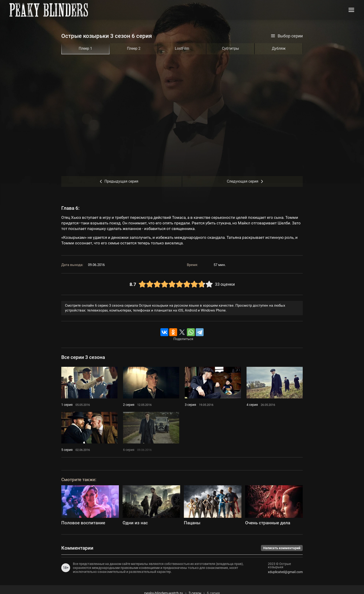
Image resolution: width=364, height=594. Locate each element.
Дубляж (279, 48)
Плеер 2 (134, 48)
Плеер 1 (85, 48)
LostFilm (182, 48)
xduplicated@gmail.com (285, 572)
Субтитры (230, 48)
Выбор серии (287, 36)
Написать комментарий (282, 548)
